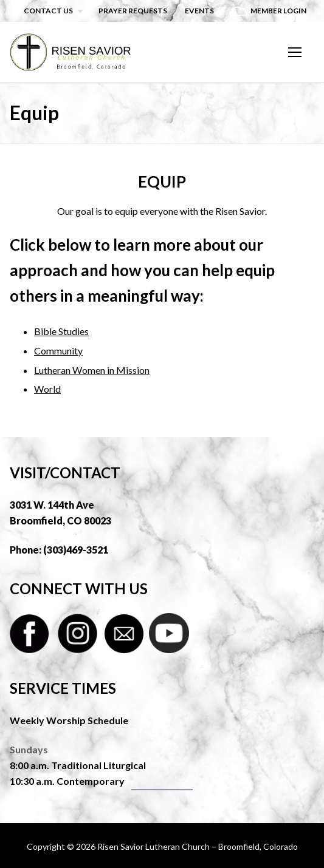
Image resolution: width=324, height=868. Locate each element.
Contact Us (48, 11)
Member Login (278, 11)
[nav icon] (295, 52)
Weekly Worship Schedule (69, 720)
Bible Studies (61, 331)
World (47, 389)
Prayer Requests (133, 11)
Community (58, 351)
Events (199, 11)
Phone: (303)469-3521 (59, 550)
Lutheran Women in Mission (92, 370)
